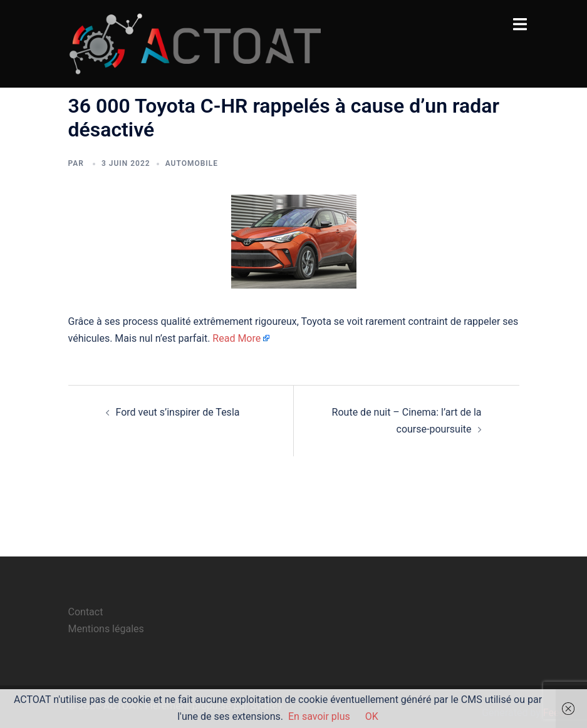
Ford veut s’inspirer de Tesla (178, 412)
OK (372, 716)
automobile (192, 163)
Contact (86, 612)
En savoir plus (319, 716)
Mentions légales (106, 629)
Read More (236, 338)
